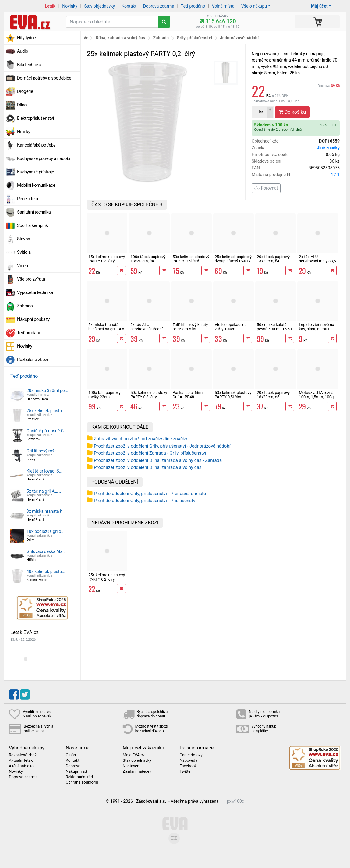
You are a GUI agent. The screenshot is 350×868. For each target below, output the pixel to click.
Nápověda (188, 760)
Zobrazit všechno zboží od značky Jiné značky (141, 439)
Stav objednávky (99, 6)
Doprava (329, 86)
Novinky (70, 6)
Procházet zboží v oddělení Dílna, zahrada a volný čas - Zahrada (158, 460)
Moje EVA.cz (134, 755)
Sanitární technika (34, 212)
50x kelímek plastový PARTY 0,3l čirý (149, 395)
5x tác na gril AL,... (44, 491)
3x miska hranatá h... (46, 511)
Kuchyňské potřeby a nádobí (44, 158)
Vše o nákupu (254, 6)
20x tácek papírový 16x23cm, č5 (273, 395)
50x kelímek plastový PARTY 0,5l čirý (191, 259)
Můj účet (319, 6)
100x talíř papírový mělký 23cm (104, 395)
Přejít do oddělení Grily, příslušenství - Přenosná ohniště (150, 494)
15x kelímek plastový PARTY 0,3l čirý (107, 259)
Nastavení (132, 766)
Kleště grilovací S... (44, 471)
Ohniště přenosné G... (47, 431)
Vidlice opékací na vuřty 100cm (231, 327)
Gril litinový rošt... (43, 451)
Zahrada (25, 306)
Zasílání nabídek (137, 771)
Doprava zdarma (159, 6)
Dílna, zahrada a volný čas (120, 38)
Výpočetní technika (35, 292)
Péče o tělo (28, 199)
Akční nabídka (21, 766)
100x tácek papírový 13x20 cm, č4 (148, 259)
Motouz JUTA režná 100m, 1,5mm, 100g (316, 395)
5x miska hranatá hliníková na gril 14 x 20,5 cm (106, 329)
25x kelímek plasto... (46, 411)
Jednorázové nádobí (239, 38)
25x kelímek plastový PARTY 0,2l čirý (107, 577)
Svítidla (24, 252)
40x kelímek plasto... (46, 572)
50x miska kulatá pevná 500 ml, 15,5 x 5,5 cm (275, 329)
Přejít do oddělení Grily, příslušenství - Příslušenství (145, 501)
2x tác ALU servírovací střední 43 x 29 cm (147, 329)
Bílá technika (29, 65)
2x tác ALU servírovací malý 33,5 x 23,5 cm (317, 261)
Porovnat (266, 188)
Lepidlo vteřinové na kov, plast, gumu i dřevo (316, 329)
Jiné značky (328, 148)
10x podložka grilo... (46, 531)
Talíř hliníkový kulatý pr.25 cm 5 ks (190, 327)
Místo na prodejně (296, 175)
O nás (71, 755)
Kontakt (129, 6)
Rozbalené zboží (32, 360)
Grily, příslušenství (194, 38)
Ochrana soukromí (82, 782)
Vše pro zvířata (31, 279)
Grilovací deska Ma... (46, 551)
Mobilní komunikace (36, 185)
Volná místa (223, 6)
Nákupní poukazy (33, 319)
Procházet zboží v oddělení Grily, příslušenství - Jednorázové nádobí (162, 446)
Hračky (24, 132)
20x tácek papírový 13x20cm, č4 (273, 259)
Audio (23, 51)
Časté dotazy (191, 755)
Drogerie (25, 91)
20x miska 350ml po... (47, 391)
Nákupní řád (76, 771)
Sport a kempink (32, 225)
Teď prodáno (193, 6)
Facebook (188, 766)
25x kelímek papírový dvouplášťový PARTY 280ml (233, 261)
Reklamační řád (79, 777)
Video (23, 266)
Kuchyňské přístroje (35, 172)
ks (260, 112)
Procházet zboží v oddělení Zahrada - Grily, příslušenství (150, 453)
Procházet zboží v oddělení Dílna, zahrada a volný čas (148, 467)
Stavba (24, 239)
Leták (50, 6)
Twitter (186, 771)
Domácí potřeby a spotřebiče (44, 78)
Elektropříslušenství (35, 118)
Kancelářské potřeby (36, 145)
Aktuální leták (21, 760)
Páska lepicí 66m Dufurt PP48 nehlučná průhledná (190, 397)
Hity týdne (27, 38)
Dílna (22, 105)
